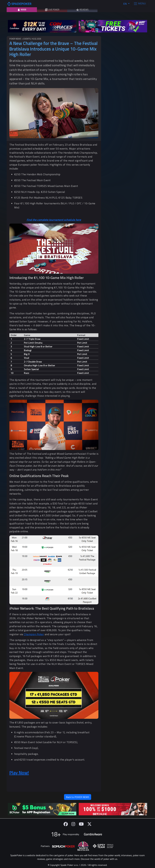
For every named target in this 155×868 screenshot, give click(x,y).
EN (125, 4)
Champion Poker (34, 634)
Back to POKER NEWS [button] (78, 797)
